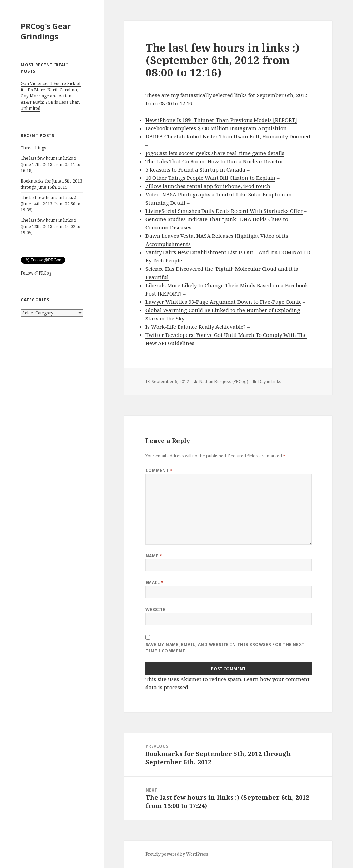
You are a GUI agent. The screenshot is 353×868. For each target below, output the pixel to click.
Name (154, 556)
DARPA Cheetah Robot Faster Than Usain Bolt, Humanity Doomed (228, 136)
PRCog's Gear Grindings (46, 31)
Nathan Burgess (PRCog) (224, 381)
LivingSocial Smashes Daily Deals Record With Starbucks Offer (224, 211)
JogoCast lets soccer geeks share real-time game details (215, 153)
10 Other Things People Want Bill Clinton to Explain (210, 178)
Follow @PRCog (36, 273)
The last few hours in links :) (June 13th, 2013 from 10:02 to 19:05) (51, 226)
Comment (159, 470)
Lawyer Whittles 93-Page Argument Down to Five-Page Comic (223, 302)
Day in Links (270, 381)
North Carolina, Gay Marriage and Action (49, 93)
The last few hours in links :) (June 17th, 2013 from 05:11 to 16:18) (51, 164)
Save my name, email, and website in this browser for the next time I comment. (225, 648)
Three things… (35, 148)
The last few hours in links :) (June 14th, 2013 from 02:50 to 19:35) (51, 204)
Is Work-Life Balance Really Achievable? (196, 327)
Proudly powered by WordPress (177, 854)
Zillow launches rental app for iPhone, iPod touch (208, 186)
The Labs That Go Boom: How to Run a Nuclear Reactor (214, 161)
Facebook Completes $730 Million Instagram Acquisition (216, 128)
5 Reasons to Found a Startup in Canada (195, 169)
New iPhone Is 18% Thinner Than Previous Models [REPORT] (221, 120)
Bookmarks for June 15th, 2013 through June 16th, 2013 (52, 184)
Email (154, 583)
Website (155, 609)
